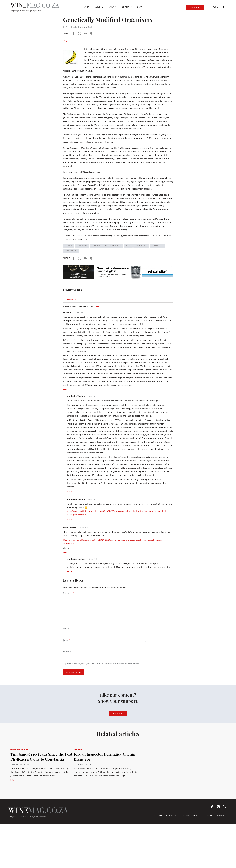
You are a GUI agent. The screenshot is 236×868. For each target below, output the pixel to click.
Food (111, 7)
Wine (98, 7)
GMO (128, 246)
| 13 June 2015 (83, 527)
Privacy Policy (190, 816)
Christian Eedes (73, 27)
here (97, 306)
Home (86, 7)
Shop (139, 7)
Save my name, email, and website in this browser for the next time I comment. (103, 664)
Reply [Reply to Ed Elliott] (66, 389)
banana (69, 246)
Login (215, 7)
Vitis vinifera (71, 251)
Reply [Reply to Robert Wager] (66, 552)
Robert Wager (70, 527)
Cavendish (82, 246)
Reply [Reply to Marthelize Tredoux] (69, 491)
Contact (221, 816)
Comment (68, 593)
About (125, 7)
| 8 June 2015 (92, 499)
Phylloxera (157, 246)
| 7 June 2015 (78, 313)
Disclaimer (207, 816)
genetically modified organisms (106, 246)
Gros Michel (141, 246)
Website (67, 651)
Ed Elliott (67, 312)
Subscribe (195, 7)
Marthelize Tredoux (76, 396)
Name (67, 628)
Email (66, 640)
